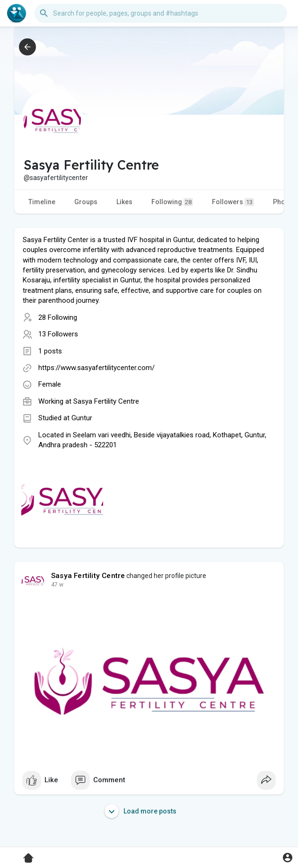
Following (172, 202)
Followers (233, 202)
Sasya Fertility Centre (106, 401)
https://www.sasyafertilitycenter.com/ (96, 368)
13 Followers (58, 334)
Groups (86, 202)
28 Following (58, 317)
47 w (57, 585)
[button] (161, 13)
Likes (124, 202)
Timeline (42, 202)
